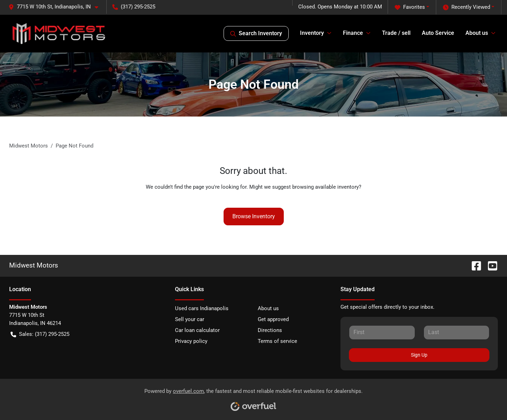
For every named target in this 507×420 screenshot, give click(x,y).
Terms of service (277, 341)
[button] (56, 7)
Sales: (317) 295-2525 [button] (40, 334)
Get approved (273, 319)
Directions (270, 330)
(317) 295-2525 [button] (134, 7)
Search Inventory (256, 33)
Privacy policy (191, 341)
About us (268, 308)
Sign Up (419, 355)
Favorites (410, 7)
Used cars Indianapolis (202, 308)
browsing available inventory (326, 187)
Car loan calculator (197, 330)
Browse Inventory (254, 216)
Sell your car (190, 319)
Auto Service (438, 33)
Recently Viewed (467, 7)
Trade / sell (396, 33)
